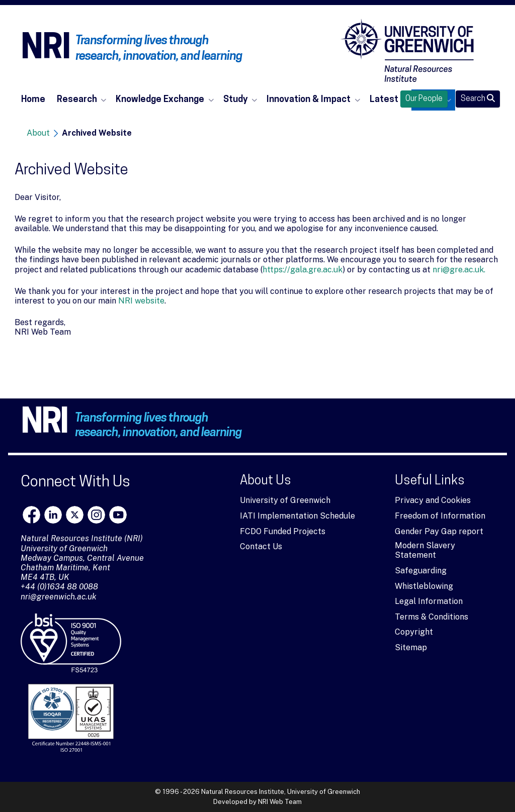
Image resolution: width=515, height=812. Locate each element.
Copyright (414, 632)
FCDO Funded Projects (283, 531)
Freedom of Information (440, 516)
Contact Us (261, 546)
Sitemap (411, 647)
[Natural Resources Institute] (407, 50)
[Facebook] (31, 515)
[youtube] (118, 515)
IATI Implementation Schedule (297, 516)
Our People (424, 99)
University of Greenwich (285, 500)
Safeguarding (421, 571)
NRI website (141, 301)
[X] (75, 515)
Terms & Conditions (432, 617)
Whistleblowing (424, 586)
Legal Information (429, 601)
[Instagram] (96, 515)
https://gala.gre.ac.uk (303, 270)
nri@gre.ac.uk (458, 270)
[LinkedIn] (53, 515)
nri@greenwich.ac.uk (59, 597)
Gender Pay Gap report (439, 531)
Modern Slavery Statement (425, 550)
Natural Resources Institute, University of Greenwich (281, 792)
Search (478, 98)
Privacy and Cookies (433, 500)
